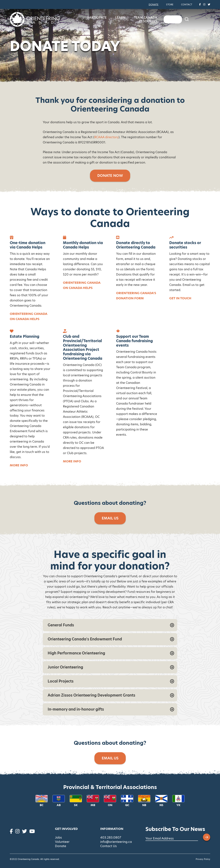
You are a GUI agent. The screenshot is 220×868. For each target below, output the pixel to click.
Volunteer (62, 842)
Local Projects (61, 681)
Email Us (110, 518)
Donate (154, 5)
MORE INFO (72, 461)
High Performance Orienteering (76, 653)
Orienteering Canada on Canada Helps (28, 316)
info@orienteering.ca (116, 842)
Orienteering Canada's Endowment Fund (85, 639)
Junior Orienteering (65, 667)
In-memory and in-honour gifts (76, 709)
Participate (110, 19)
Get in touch (180, 298)
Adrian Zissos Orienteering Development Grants (91, 695)
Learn (133, 19)
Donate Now (110, 176)
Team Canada (158, 19)
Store (170, 5)
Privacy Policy (203, 859)
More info (19, 465)
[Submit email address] (207, 837)
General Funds (61, 625)
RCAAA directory (106, 137)
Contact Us (108, 846)
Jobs (58, 837)
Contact (187, 5)
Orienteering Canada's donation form (136, 296)
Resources (188, 19)
